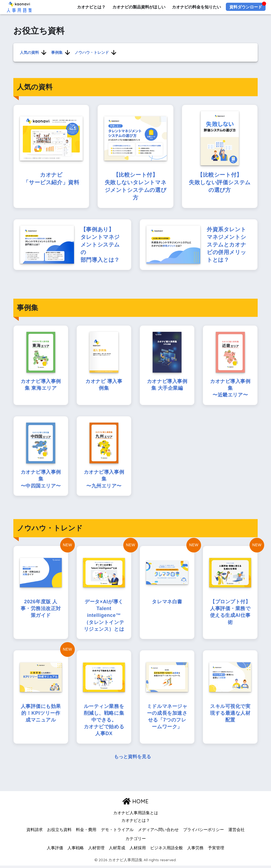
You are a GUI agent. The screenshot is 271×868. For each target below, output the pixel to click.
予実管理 (216, 850)
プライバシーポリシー (204, 832)
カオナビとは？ (91, 7)
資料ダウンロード (246, 7)
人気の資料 (29, 52)
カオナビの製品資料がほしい (139, 7)
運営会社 (236, 832)
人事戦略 (76, 850)
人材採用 (138, 850)
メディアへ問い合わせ (158, 832)
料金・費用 (86, 832)
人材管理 (96, 850)
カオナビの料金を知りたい (196, 7)
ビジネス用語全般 (167, 850)
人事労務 (195, 850)
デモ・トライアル (117, 832)
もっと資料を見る (133, 759)
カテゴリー (136, 841)
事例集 (57, 52)
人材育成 (117, 850)
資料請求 (35, 832)
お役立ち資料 (59, 832)
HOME (135, 804)
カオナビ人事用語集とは (136, 815)
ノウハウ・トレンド (91, 52)
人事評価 (55, 850)
